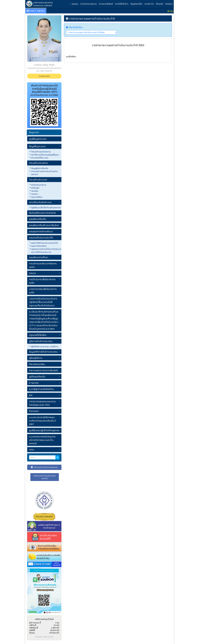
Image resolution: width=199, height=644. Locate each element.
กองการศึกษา (37, 197)
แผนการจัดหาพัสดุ (39, 246)
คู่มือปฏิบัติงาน (36, 358)
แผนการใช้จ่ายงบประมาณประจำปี (45, 243)
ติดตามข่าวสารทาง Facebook (44, 467)
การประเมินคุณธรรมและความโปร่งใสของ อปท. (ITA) (42, 403)
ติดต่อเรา (169, 4)
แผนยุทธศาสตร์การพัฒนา (41, 231)
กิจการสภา (34, 411)
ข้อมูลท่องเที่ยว (136, 4)
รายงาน (32, 273)
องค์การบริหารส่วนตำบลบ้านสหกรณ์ (45, 477)
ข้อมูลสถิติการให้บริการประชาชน (43, 352)
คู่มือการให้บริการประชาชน (41, 341)
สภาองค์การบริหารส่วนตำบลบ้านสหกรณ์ (44, 173)
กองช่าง (35, 194)
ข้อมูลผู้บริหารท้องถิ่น (40, 168)
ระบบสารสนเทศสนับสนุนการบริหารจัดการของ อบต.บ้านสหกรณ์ (42, 440)
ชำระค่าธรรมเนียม (37, 364)
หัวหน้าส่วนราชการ (39, 185)
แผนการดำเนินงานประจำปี (41, 238)
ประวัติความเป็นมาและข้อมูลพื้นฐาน (45, 155)
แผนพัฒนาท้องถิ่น (38, 219)
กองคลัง (35, 191)
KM (31, 395)
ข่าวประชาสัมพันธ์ (106, 4)
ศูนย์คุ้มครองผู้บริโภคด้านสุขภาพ (44, 430)
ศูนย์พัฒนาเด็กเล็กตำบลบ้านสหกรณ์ (46, 208)
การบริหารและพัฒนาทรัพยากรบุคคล (43, 265)
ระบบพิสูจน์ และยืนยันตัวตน (42, 389)
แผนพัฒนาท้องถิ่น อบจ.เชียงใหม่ (44, 225)
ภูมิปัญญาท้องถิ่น (37, 377)
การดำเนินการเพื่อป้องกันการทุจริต (42, 281)
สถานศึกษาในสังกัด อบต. (40, 202)
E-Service (34, 383)
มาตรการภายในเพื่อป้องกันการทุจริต (43, 291)
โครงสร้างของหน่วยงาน (41, 152)
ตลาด (32, 450)
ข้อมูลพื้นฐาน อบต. (37, 146)
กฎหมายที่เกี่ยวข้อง (38, 335)
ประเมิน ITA (149, 4)
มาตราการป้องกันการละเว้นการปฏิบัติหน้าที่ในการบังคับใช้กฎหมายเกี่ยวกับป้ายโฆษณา (43, 302)
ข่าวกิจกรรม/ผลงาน (89, 4)
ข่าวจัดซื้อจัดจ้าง (122, 4)
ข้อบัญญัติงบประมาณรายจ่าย (42, 213)
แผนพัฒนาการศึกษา (39, 257)
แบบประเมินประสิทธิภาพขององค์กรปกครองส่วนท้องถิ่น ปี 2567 (43, 421)
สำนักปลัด (35, 188)
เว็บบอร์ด (160, 4)
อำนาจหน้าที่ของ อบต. (40, 158)
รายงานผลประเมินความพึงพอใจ (44, 370)
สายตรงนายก (44, 76)
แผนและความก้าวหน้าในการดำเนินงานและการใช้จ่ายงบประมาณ (46, 251)
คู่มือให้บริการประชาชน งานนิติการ (45, 346)
